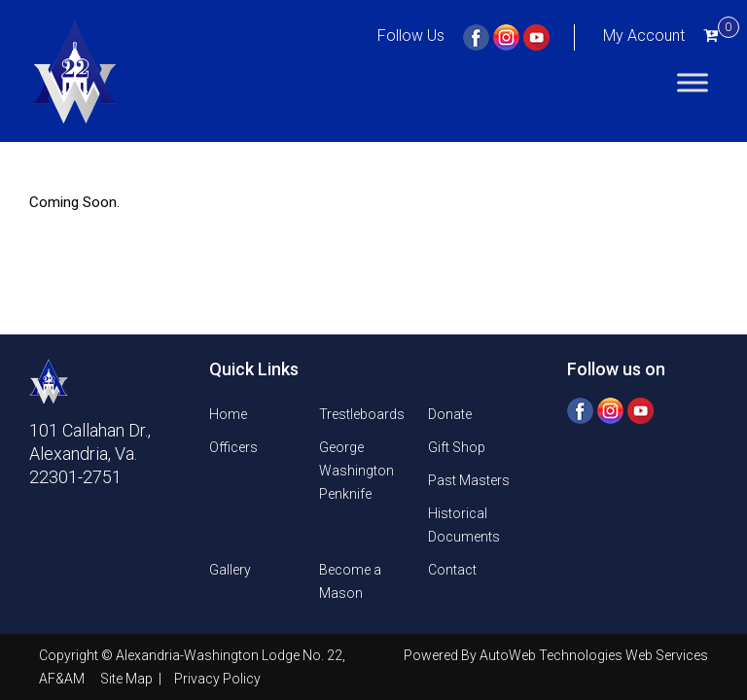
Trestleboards (362, 414)
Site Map (128, 679)
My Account (644, 35)
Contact (452, 570)
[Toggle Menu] (693, 82)
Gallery (230, 570)
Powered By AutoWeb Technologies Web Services (556, 655)
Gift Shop (457, 447)
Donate (450, 414)
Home (228, 414)
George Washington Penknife (356, 471)
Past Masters (469, 480)
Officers (233, 447)
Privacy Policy (217, 679)
